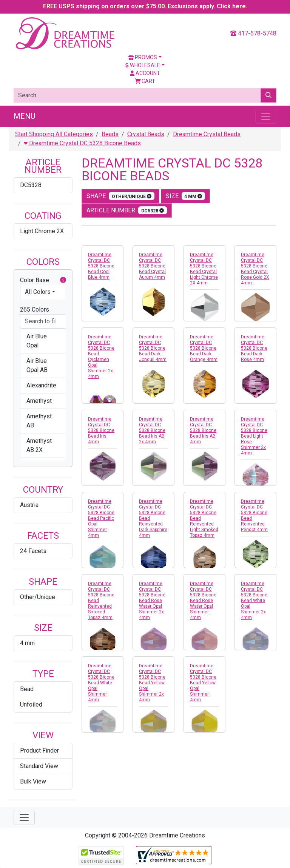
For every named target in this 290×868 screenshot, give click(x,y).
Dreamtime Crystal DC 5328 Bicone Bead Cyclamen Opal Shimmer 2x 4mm (101, 357)
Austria (29, 505)
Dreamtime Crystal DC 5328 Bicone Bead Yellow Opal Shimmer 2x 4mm (152, 683)
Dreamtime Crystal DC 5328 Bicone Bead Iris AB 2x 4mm (152, 430)
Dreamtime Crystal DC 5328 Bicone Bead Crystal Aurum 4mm (152, 266)
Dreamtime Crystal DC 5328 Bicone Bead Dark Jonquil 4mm (153, 348)
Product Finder (39, 750)
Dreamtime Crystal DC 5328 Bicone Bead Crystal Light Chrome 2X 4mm (204, 269)
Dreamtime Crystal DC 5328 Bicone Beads (82, 143)
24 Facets (33, 551)
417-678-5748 (253, 33)
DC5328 (31, 185)
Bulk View (33, 781)
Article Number (127, 210)
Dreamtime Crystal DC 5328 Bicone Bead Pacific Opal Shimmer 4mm (101, 518)
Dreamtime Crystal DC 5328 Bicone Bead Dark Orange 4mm (204, 348)
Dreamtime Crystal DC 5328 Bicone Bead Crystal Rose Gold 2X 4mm (255, 269)
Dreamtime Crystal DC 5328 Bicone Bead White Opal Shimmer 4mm (101, 683)
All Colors (38, 292)
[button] (63, 280)
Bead (27, 689)
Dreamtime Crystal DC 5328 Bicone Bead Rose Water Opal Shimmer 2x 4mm (152, 601)
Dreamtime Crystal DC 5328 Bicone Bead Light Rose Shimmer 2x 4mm (254, 436)
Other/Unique (38, 597)
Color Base (43, 280)
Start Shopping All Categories (54, 134)
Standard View (39, 766)
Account (145, 73)
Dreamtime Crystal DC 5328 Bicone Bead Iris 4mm (101, 430)
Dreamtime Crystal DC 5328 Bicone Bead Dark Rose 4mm (254, 348)
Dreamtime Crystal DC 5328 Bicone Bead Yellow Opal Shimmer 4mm (203, 683)
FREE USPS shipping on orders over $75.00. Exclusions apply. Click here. (145, 6)
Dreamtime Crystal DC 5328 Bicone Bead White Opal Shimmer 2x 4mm (254, 601)
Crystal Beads (146, 134)
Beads (110, 134)
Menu (24, 116)
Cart (145, 81)
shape (120, 196)
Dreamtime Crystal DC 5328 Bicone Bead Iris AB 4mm (203, 430)
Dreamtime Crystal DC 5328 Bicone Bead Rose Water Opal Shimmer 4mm (203, 601)
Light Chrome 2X (42, 231)
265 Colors (35, 310)
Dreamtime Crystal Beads (207, 134)
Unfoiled (31, 704)
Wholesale (143, 65)
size (186, 196)
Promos (143, 57)
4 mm (27, 643)
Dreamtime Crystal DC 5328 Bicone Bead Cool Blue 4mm (101, 266)
